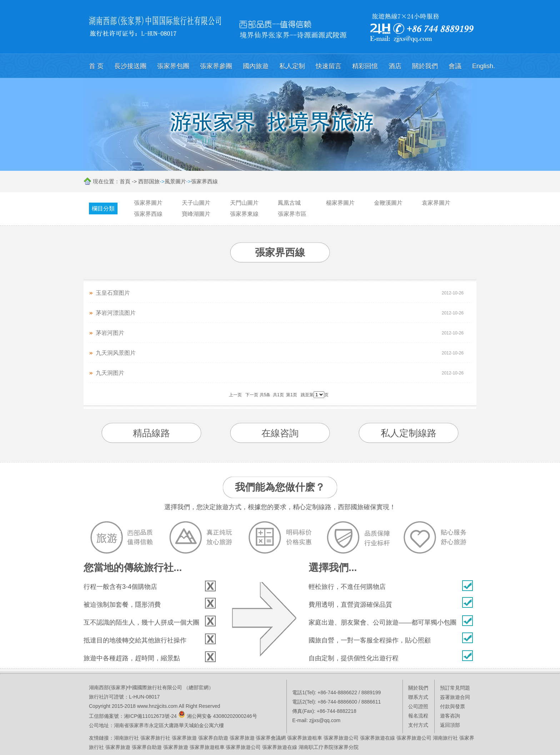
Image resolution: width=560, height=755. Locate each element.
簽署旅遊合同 (455, 697)
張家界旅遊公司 (341, 738)
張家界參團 (216, 66)
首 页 (96, 66)
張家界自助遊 (213, 738)
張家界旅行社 (155, 738)
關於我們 (425, 66)
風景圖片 (175, 181)
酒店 (395, 66)
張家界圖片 (148, 203)
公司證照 (418, 706)
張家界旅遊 (184, 738)
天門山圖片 (244, 203)
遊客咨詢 (450, 716)
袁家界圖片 (436, 203)
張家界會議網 (271, 738)
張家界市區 (292, 214)
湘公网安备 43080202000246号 (222, 716)
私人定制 (292, 66)
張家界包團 (173, 66)
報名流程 (418, 716)
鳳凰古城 (289, 203)
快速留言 (329, 66)
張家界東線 (244, 214)
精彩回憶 (365, 66)
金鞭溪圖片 (388, 203)
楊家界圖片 (340, 203)
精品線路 (151, 433)
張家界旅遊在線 (377, 738)
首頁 (125, 181)
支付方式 (418, 725)
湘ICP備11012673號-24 (150, 716)
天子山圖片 (196, 203)
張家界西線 (204, 181)
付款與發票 (452, 706)
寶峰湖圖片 (196, 214)
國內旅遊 (256, 66)
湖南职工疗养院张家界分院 (329, 747)
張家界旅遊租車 (305, 738)
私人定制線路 (409, 433)
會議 (455, 66)
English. (484, 66)
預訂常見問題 (455, 688)
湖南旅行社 (126, 738)
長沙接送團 (130, 66)
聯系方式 (418, 697)
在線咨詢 (280, 433)
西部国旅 (149, 181)
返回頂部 (450, 725)
